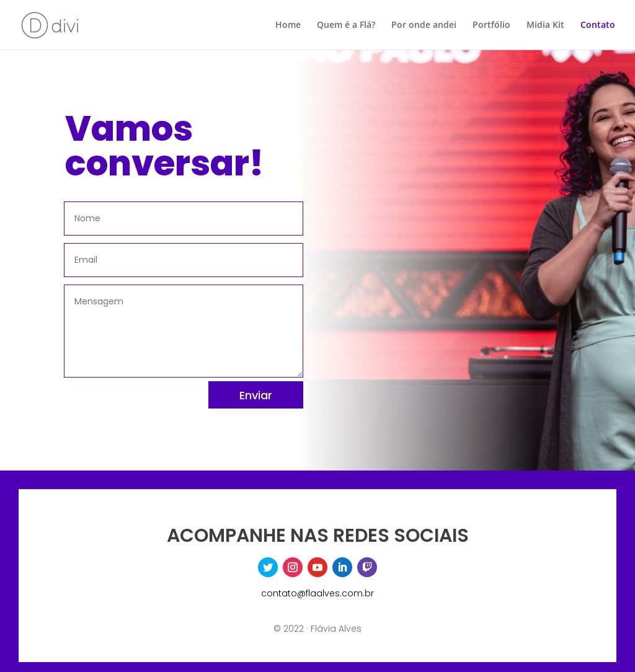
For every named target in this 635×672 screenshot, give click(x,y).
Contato (598, 25)
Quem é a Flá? (346, 25)
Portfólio (491, 25)
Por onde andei (424, 25)
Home (288, 25)
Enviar (256, 395)
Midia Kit (545, 25)
